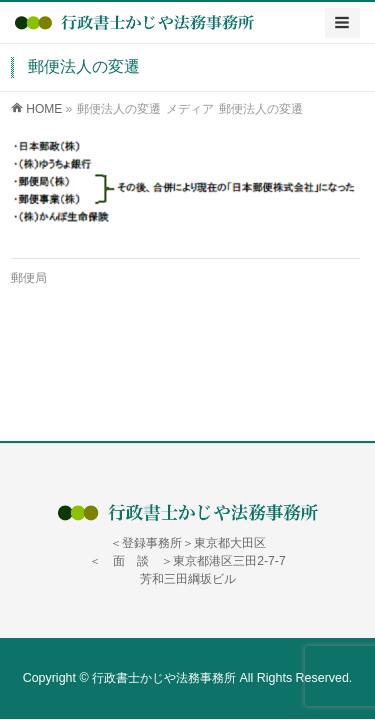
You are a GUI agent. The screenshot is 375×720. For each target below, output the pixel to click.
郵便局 (29, 278)
